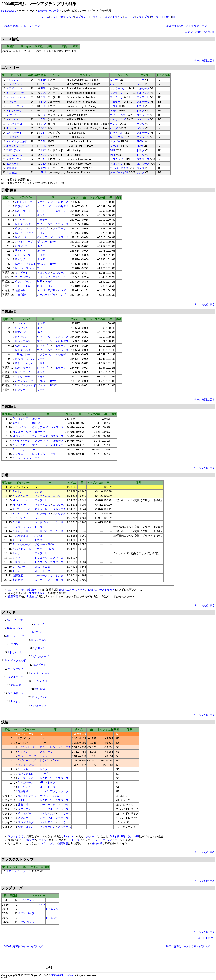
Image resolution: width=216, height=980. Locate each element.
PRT (43, 150)
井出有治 (12, 172)
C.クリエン (13, 137)
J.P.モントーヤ (15, 93)
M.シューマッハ (16, 97)
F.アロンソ (13, 80)
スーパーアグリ (119, 168)
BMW (140, 142)
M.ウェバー (13, 115)
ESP (43, 80)
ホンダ (114, 124)
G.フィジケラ (14, 84)
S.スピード (13, 164)
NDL (43, 155)
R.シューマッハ (16, 106)
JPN (43, 168)
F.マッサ (11, 102)
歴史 (168, 17)
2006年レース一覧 (48, 11)
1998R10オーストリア (72, 590)
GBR (44, 128)
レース (45, 17)
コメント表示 (193, 32)
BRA (43, 102)
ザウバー (115, 142)
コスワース (143, 115)
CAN (43, 146)
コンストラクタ (114, 17)
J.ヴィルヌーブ (15, 146)
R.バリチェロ (14, 124)
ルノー (114, 80)
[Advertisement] (114, 961)
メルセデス (143, 88)
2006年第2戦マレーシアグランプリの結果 (39, 4)
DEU (43, 97)
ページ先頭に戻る (204, 60)
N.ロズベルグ (14, 119)
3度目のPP (33, 590)
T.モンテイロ (14, 150)
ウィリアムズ (118, 115)
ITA (43, 84)
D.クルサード (14, 133)
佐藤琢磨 (12, 168)
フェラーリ (116, 97)
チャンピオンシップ (62, 17)
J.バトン (11, 128)
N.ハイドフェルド (17, 142)
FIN (43, 88)
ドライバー (97, 17)
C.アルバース (14, 155)
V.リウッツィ (14, 159)
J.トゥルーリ (14, 111)
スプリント (82, 17)
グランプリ (143, 17)
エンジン (130, 17)
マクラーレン (118, 88)
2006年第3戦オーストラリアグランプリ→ (190, 26)
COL (43, 93)
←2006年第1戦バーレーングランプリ (23, 26)
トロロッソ (116, 159)
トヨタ (114, 106)
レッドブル (116, 133)
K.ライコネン (14, 88)
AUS (43, 115)
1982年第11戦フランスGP (124, 837)
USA (43, 164)
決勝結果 (209, 32)
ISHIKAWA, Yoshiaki (62, 975)
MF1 (112, 150)
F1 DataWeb (9, 11)
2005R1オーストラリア (101, 590)
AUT (43, 137)
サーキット (157, 17)
